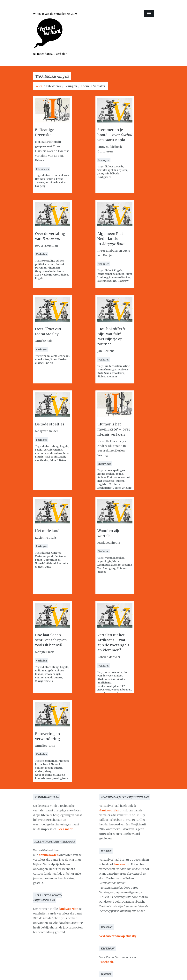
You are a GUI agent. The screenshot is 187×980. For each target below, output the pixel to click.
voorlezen (118, 373)
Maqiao (116, 565)
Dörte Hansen (52, 560)
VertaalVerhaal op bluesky (118, 936)
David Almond (52, 764)
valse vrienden (114, 672)
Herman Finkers (45, 179)
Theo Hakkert (60, 175)
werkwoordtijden (108, 686)
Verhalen (99, 86)
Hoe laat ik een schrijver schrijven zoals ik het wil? (51, 640)
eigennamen (50, 761)
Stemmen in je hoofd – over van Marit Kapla (115, 135)
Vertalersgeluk (107, 170)
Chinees (122, 568)
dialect (46, 175)
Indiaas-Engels (44, 671)
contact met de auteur (111, 274)
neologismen (61, 778)
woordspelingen (115, 470)
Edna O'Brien (58, 460)
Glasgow (123, 281)
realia (46, 356)
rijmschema (105, 370)
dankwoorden (49, 855)
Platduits (62, 563)
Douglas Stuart (107, 281)
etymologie (104, 561)
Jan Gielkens (121, 370)
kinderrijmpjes (52, 553)
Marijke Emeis (44, 681)
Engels (39, 278)
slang (55, 446)
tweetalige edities (53, 261)
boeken (120, 864)
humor (120, 481)
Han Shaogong (107, 568)
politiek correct (45, 264)
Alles (39, 86)
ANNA (101, 690)
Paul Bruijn (51, 457)
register (122, 170)
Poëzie (85, 86)
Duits (48, 567)
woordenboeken (115, 558)
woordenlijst (52, 674)
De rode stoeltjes (50, 424)
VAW (108, 690)
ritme (126, 366)
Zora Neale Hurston (47, 275)
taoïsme (127, 565)
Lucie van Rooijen (120, 277)
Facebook (106, 962)
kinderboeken (113, 366)
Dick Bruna (104, 373)
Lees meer (65, 829)
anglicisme (104, 683)
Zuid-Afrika (118, 679)
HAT (122, 686)
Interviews (53, 86)
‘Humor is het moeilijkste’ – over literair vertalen (114, 429)
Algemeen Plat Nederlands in (111, 239)
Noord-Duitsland (45, 563)
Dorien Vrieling (122, 488)
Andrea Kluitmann (109, 477)
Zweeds (119, 167)
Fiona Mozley (59, 359)
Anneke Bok (42, 359)
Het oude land (47, 531)
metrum (112, 377)
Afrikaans (104, 679)
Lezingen (71, 86)
